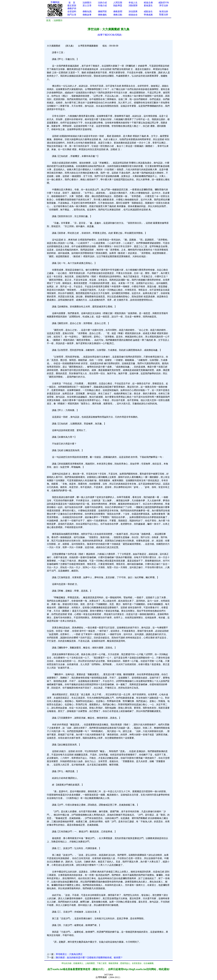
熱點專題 (118, 6)
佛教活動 (118, 15)
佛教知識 (87, 11)
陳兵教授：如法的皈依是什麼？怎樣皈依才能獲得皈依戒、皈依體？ (89, 957)
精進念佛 (148, 3)
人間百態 (118, 3)
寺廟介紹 (102, 6)
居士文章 (87, 6)
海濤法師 (164, 11)
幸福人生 (133, 3)
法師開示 (87, 3)
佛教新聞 (118, 11)
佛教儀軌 (102, 15)
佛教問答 (102, 11)
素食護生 (148, 6)
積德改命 (133, 15)
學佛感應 (148, 15)
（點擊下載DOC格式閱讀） (110, 35)
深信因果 (133, 11)
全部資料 (72, 11)
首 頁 (72, 3)
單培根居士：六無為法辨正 (69, 954)
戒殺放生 (148, 11)
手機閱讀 (55, 2)
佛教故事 (87, 15)
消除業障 (133, 6)
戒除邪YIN (164, 3)
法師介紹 (102, 3)
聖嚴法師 (164, 15)
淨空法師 (164, 6)
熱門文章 (72, 15)
